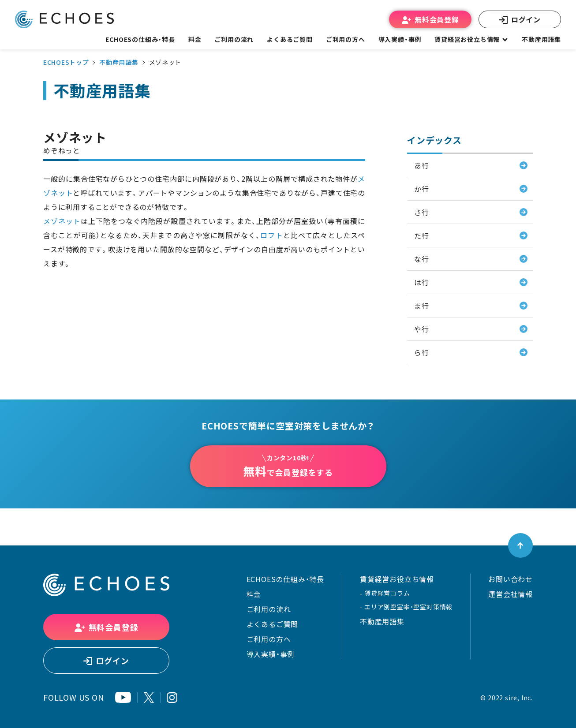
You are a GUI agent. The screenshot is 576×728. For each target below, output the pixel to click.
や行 (422, 329)
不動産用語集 (541, 39)
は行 (422, 282)
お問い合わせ (511, 579)
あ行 (422, 165)
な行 (422, 259)
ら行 (422, 352)
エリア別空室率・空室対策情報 (408, 607)
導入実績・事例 (271, 654)
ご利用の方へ (269, 639)
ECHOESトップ (66, 62)
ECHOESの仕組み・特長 (285, 579)
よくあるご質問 (290, 39)
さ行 (422, 212)
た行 (422, 235)
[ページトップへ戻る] (520, 545)
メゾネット (62, 221)
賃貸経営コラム (387, 593)
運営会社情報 (511, 594)
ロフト (271, 235)
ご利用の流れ (269, 609)
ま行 (422, 306)
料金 (254, 594)
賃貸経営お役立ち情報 (397, 579)
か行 (422, 189)
